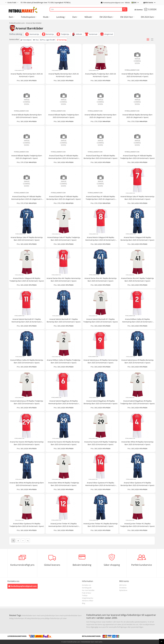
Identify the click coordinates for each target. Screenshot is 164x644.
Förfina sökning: (16, 34)
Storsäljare (26, 40)
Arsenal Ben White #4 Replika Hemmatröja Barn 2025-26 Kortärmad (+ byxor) (137, 443)
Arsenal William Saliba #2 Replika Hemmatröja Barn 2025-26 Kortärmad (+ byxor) (137, 321)
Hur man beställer (88, 590)
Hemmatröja (34, 34)
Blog (84, 603)
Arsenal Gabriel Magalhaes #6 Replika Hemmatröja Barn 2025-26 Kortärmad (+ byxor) (64, 402)
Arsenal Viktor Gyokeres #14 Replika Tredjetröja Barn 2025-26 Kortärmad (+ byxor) (27, 525)
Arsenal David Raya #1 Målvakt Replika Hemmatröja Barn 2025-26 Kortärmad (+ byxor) (64, 157)
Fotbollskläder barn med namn (91, 642)
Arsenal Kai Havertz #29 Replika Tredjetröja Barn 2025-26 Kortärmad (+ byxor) (100, 443)
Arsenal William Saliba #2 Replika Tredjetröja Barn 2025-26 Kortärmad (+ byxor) (64, 361)
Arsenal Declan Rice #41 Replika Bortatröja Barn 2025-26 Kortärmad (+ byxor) (100, 280)
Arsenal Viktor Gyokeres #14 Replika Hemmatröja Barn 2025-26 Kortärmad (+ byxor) (101, 484)
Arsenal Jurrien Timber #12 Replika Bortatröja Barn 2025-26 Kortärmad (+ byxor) (100, 525)
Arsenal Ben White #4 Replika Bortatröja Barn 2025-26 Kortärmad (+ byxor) (27, 484)
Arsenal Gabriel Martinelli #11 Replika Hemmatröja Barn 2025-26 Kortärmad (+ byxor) (27, 321)
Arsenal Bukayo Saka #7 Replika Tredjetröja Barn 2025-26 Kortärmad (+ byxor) (64, 239)
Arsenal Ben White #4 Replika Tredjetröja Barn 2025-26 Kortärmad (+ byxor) (64, 484)
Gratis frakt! (12, 2)
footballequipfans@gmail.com (112, 3)
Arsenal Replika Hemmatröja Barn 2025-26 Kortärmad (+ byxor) (27, 75)
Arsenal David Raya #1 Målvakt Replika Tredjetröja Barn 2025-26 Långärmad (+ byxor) (101, 198)
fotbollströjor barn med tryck (56, 615)
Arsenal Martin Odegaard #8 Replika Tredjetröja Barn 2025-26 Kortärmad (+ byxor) (27, 280)
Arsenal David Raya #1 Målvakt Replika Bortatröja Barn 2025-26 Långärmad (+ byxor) (64, 198)
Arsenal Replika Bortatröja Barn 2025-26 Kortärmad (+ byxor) (64, 75)
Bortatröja (50, 34)
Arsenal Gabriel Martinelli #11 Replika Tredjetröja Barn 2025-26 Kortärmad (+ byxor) (101, 320)
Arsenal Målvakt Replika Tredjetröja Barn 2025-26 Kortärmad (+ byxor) (64, 116)
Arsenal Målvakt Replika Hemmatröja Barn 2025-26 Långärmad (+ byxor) (101, 116)
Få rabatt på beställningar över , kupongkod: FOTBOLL (46, 2)
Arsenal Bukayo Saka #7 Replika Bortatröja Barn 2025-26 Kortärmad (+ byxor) (27, 239)
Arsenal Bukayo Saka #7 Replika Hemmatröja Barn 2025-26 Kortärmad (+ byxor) (137, 198)
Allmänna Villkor (88, 601)
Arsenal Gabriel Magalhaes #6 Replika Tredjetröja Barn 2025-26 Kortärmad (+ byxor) (137, 402)
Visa (36, 40)
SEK (135, 3)
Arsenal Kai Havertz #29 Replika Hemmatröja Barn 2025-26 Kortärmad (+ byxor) (27, 443)
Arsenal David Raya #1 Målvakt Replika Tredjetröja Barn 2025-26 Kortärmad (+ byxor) (137, 157)
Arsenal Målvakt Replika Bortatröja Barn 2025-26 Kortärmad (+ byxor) (27, 116)
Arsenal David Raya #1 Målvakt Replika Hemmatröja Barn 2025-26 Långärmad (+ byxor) (27, 198)
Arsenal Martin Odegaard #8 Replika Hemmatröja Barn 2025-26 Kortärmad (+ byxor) (101, 239)
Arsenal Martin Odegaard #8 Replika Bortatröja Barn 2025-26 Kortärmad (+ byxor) (137, 239)
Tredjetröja (65, 34)
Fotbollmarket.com (17, 23)
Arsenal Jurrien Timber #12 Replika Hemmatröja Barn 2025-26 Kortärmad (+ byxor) (64, 525)
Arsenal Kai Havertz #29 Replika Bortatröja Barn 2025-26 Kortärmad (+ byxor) (64, 443)
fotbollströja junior (38, 618)
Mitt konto (148, 3)
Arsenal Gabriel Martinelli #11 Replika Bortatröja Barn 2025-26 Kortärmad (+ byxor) (64, 320)
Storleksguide (87, 588)
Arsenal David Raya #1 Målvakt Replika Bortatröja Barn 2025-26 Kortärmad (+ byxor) (100, 157)
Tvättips (85, 595)
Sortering (62, 40)
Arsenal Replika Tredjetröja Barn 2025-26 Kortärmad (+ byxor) (100, 75)
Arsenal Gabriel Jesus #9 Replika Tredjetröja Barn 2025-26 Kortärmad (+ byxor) (27, 402)
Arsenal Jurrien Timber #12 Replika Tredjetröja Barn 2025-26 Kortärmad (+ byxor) (137, 525)
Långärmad (109, 34)
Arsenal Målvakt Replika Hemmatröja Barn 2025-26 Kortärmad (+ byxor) (137, 75)
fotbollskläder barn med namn (33, 615)
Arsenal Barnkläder (34, 23)
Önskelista (123, 588)
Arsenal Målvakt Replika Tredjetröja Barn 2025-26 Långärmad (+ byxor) (27, 157)
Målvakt (79, 34)
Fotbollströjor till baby (22, 618)
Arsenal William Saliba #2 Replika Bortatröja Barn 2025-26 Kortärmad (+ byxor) (27, 361)
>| (28, 541)
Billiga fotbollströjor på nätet (56, 618)
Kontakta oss (86, 585)
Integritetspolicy (88, 598)
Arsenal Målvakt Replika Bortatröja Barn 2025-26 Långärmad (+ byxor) (137, 116)
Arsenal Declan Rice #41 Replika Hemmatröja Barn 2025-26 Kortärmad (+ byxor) (64, 280)
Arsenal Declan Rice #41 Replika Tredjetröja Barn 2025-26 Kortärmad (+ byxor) (137, 280)
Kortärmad (93, 34)
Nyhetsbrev (123, 590)
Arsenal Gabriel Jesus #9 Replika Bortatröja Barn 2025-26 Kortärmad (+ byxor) (137, 361)
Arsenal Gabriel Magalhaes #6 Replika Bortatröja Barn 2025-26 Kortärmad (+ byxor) (100, 402)
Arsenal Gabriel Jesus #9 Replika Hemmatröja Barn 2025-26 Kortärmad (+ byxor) (101, 361)
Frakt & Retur (87, 593)
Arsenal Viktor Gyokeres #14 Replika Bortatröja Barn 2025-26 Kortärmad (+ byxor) (137, 484)
